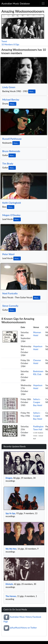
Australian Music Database (16, 3)
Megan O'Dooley (11, 215)
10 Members (7, 44)
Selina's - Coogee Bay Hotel (38, 402)
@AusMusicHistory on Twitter (23, 628)
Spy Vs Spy (10, 513)
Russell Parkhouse (12, 139)
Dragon (9, 478)
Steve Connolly (10, 306)
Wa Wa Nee (11, 549)
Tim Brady (8, 163)
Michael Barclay (11, 99)
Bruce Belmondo (11, 151)
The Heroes (11, 596)
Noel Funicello (10, 293)
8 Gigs (16, 44)
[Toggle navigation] (43, 3)
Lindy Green (9, 87)
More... (32, 91)
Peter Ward (8, 254)
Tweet (4, 41)
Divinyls (9, 584)
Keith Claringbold (12, 203)
